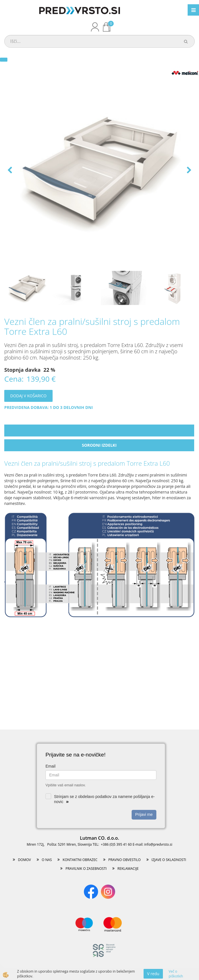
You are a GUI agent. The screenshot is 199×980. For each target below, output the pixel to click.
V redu (153, 974)
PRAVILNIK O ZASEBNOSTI (86, 869)
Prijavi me (144, 814)
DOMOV (24, 860)
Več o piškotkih (176, 974)
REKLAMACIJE (128, 869)
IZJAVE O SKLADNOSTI (169, 860)
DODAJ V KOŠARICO (28, 396)
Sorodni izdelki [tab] (99, 445)
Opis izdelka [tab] (99, 430)
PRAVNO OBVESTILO (125, 860)
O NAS (47, 860)
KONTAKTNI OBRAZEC (80, 860)
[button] (188, 171)
